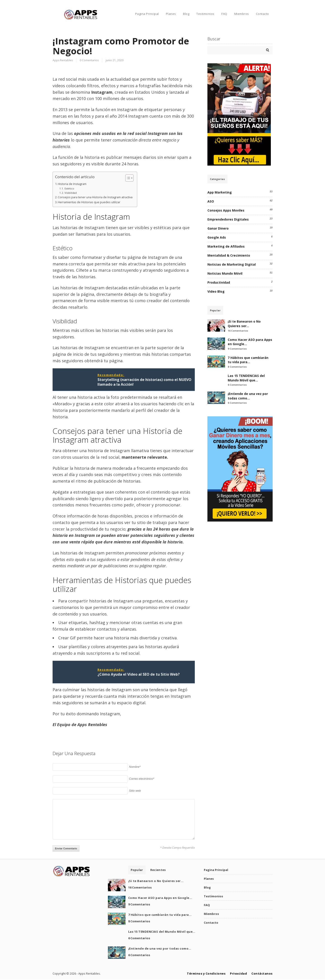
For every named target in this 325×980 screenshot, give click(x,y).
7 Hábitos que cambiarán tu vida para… (248, 360)
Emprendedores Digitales (228, 219)
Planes (171, 14)
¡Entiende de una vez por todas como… (248, 396)
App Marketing (220, 192)
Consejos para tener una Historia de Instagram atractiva (95, 197)
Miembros (242, 14)
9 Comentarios (237, 349)
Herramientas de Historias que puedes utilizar (89, 202)
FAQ (224, 14)
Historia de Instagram (72, 184)
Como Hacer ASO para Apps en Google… (160, 898)
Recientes (158, 870)
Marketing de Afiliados (226, 246)
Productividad (219, 282)
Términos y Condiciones (206, 973)
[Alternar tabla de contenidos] (127, 178)
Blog (186, 14)
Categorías (217, 179)
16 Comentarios (238, 331)
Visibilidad (71, 193)
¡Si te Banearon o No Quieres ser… (244, 324)
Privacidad (238, 973)
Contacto (262, 14)
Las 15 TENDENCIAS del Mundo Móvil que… (246, 378)
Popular (215, 310)
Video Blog (216, 291)
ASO (211, 201)
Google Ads (217, 237)
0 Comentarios (89, 60)
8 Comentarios (237, 367)
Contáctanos (262, 973)
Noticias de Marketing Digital (232, 264)
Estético (69, 188)
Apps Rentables (63, 60)
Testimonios (205, 14)
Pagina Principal (147, 14)
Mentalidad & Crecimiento (229, 255)
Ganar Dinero (218, 228)
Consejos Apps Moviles (226, 210)
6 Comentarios (237, 385)
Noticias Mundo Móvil (225, 273)
